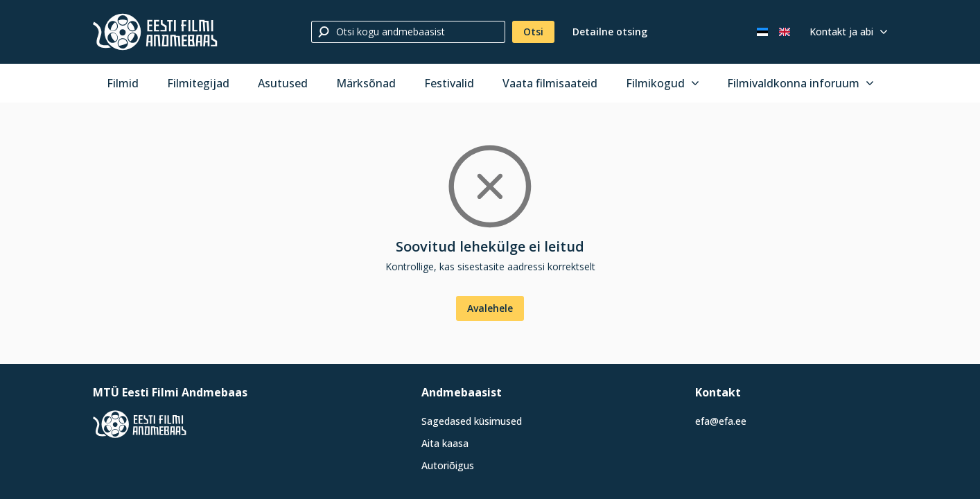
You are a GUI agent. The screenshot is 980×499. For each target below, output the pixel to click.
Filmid (123, 83)
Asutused (283, 83)
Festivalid (449, 83)
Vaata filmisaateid (550, 83)
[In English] (785, 32)
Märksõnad (366, 83)
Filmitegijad (198, 83)
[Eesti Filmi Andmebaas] (155, 32)
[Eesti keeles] (762, 32)
